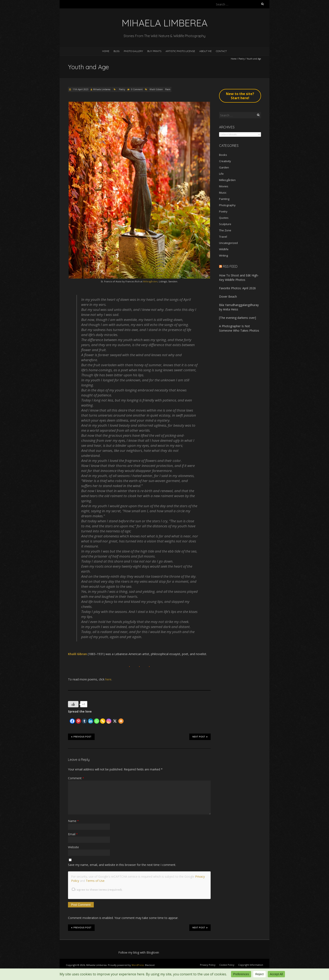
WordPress (138, 965)
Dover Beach (228, 296)
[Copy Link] (103, 719)
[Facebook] (72, 719)
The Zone (225, 230)
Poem (168, 89)
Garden (224, 167)
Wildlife (224, 249)
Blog (117, 51)
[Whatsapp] (97, 719)
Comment (76, 778)
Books (223, 155)
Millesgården (150, 281)
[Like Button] (73, 704)
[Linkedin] (91, 719)
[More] (121, 719)
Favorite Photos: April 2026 (237, 288)
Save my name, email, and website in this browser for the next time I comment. (122, 865)
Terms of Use (95, 881)
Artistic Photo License (180, 51)
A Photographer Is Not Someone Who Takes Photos (239, 328)
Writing (223, 255)
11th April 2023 (80, 89)
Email (73, 834)
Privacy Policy (208, 965)
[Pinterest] (78, 719)
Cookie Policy (227, 965)
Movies (224, 186)
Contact (221, 51)
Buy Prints (154, 51)
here (108, 679)
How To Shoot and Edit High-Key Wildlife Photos (239, 277)
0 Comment (137, 89)
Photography (227, 205)
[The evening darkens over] (238, 318)
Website (73, 847)
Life (221, 174)
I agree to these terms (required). (97, 890)
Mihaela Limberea (102, 89)
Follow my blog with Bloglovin (139, 952)
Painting (224, 199)
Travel (223, 237)
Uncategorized (228, 243)
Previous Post (81, 737)
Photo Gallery (133, 51)
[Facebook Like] (69, 717)
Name (73, 821)
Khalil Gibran (156, 89)
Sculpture (225, 224)
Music (223, 193)
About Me (206, 51)
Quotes (224, 218)
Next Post (200, 737)
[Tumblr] (84, 719)
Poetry (242, 59)
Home (106, 51)
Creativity (225, 161)
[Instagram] (109, 719)
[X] (115, 719)
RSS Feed (230, 266)
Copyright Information (251, 965)
